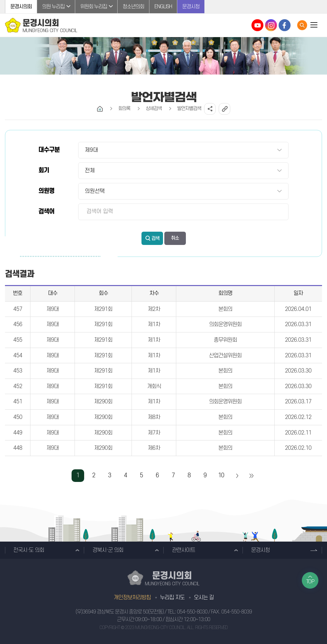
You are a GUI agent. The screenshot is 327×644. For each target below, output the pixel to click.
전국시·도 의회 (29, 550)
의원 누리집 (53, 7)
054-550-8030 (192, 612)
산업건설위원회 (225, 356)
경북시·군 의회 (108, 550)
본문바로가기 (0, 0)
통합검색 (302, 25)
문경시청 (191, 7)
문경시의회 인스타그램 (271, 25)
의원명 (46, 191)
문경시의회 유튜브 (257, 25)
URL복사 (224, 109)
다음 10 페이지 (237, 476)
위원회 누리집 (94, 7)
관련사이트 (184, 550)
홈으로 (100, 109)
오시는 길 (204, 598)
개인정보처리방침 (132, 598)
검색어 (46, 212)
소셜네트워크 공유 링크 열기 (210, 109)
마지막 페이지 (251, 476)
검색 (155, 238)
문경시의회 (21, 7)
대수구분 (49, 150)
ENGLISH (163, 7)
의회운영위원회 (225, 324)
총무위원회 (225, 340)
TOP (310, 582)
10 (221, 475)
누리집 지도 (172, 598)
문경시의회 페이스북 (285, 25)
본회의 (225, 309)
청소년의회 (133, 7)
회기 (44, 171)
